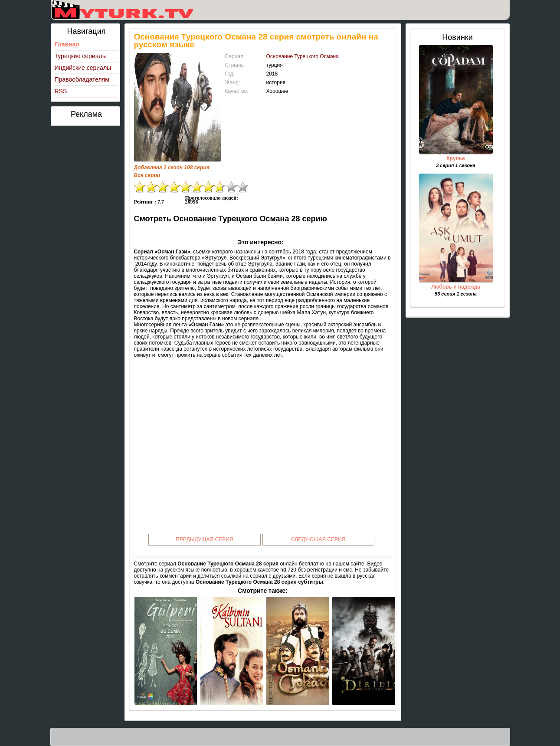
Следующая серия (318, 539)
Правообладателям (82, 79)
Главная (67, 44)
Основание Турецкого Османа (303, 56)
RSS (61, 91)
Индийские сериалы (83, 68)
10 (242, 187)
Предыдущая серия (205, 539)
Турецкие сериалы (81, 56)
